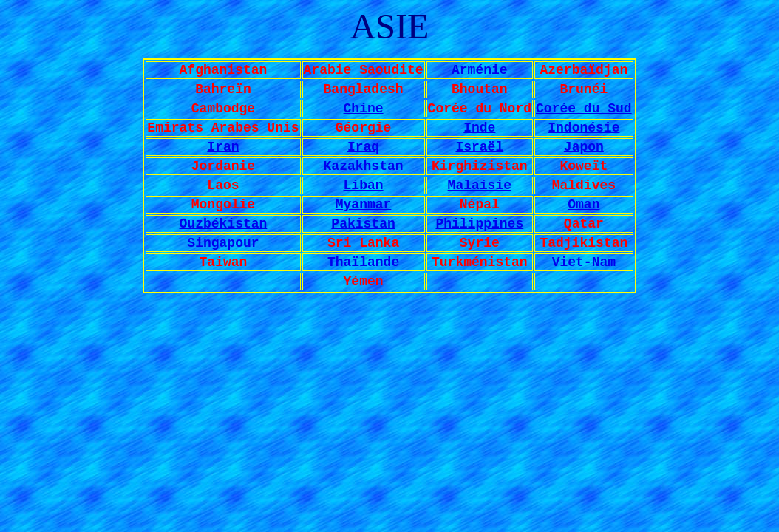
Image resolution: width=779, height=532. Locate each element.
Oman (584, 205)
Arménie (480, 70)
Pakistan (363, 224)
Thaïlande (363, 262)
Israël (479, 147)
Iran (223, 147)
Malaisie (480, 185)
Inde (479, 128)
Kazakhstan (364, 166)
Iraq (363, 147)
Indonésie (584, 128)
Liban (364, 185)
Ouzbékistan (224, 224)
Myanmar (364, 205)
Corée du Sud (584, 109)
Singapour (223, 243)
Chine (364, 109)
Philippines (479, 224)
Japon (584, 147)
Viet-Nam (584, 262)
